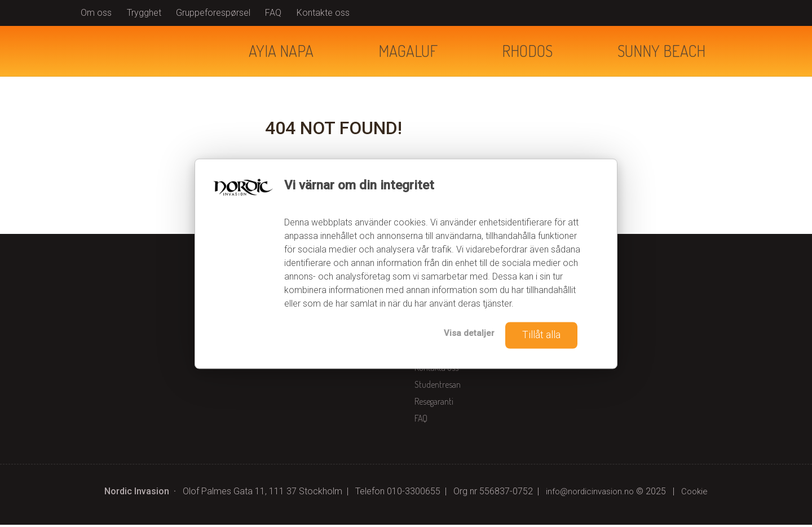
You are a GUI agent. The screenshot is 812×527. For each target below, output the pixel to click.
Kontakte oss (323, 13)
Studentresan (438, 387)
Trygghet (144, 13)
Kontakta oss (436, 370)
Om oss (96, 13)
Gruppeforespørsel (213, 13)
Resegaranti (434, 404)
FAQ (273, 13)
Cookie (697, 493)
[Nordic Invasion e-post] (589, 493)
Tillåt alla (539, 335)
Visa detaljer (464, 333)
